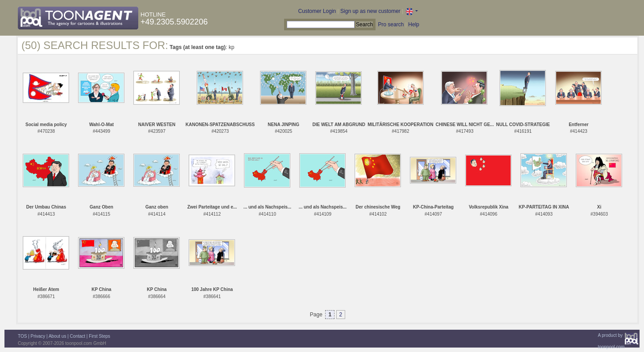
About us (57, 336)
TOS (22, 336)
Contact (78, 336)
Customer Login (317, 11)
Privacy (38, 336)
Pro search (391, 25)
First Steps (99, 336)
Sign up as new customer (370, 11)
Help (414, 25)
